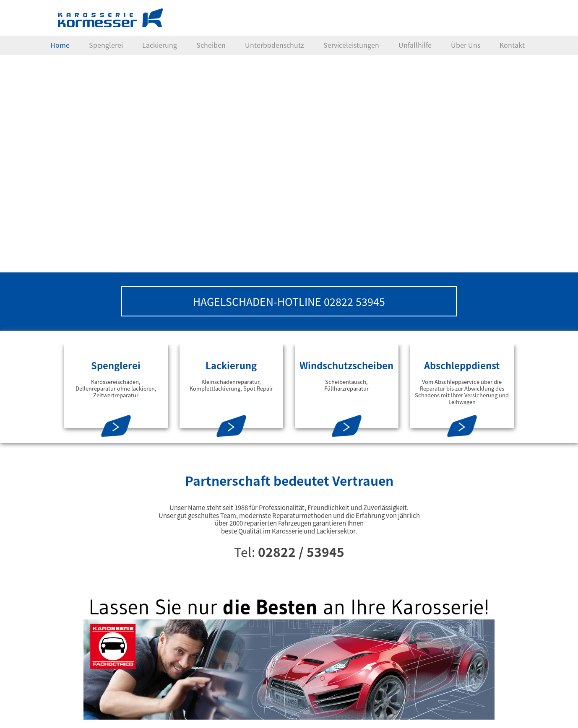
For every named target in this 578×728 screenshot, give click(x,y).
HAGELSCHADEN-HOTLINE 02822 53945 (289, 301)
